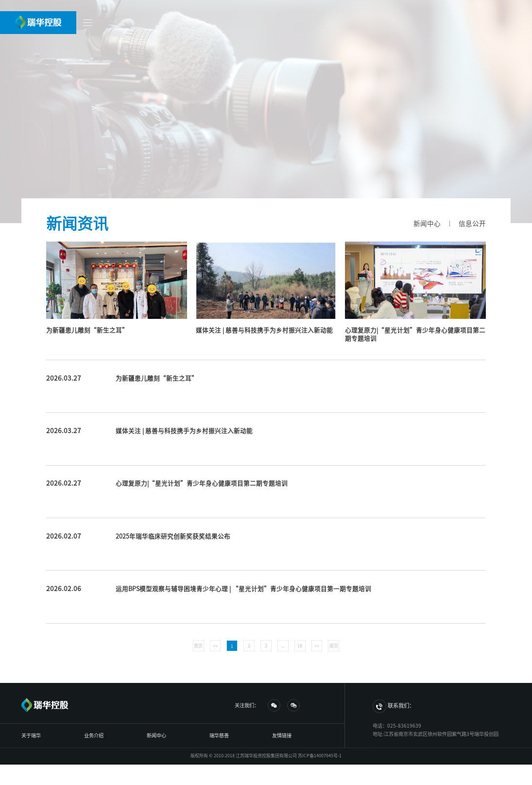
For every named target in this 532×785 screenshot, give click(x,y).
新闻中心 (427, 224)
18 (300, 646)
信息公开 (472, 224)
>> (317, 646)
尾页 (334, 646)
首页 (198, 646)
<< (215, 646)
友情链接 (282, 735)
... (283, 646)
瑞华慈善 (219, 735)
